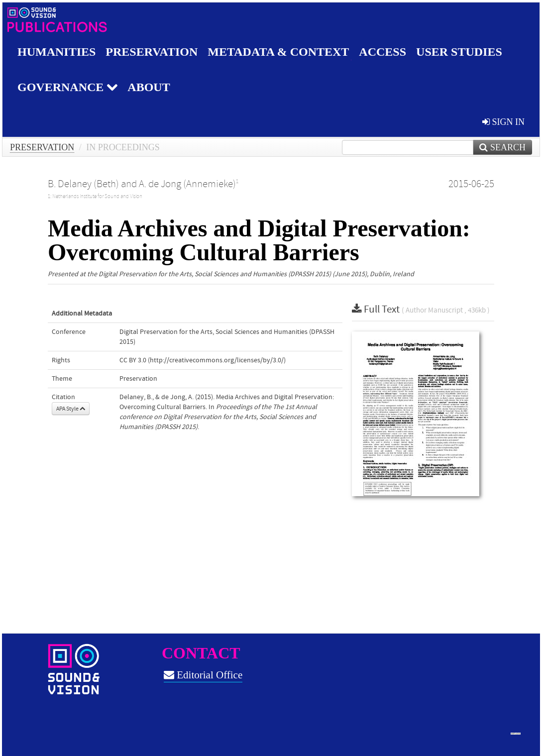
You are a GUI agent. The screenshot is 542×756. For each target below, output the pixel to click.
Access (382, 52)
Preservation (152, 52)
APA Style (71, 409)
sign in (503, 122)
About (149, 87)
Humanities (56, 52)
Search (502, 147)
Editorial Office (203, 675)
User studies (459, 52)
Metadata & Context (278, 52)
